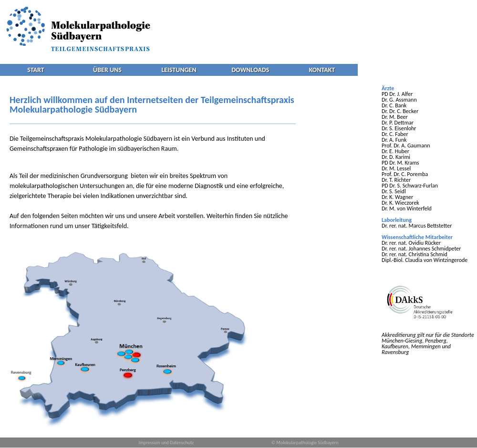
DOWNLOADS (251, 70)
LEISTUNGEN (179, 70)
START (36, 70)
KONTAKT (322, 70)
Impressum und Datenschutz (166, 443)
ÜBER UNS (107, 70)
